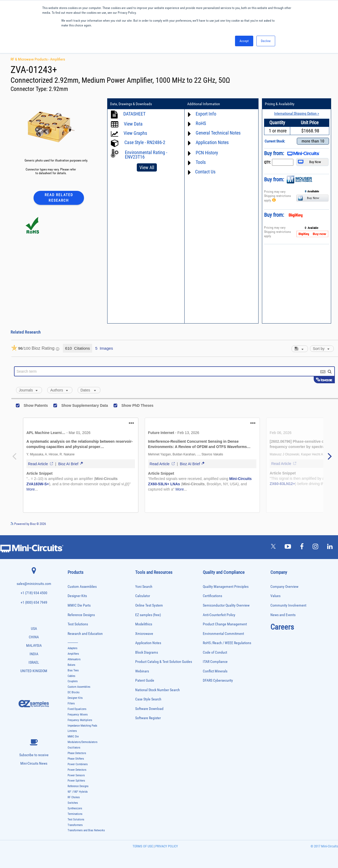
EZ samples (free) (148, 615)
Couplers (73, 681)
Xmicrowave (144, 634)
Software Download (149, 709)
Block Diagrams (147, 652)
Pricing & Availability (280, 104)
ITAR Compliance (215, 662)
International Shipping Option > (297, 113)
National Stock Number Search (158, 690)
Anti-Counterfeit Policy (219, 615)
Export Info (206, 114)
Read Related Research (59, 198)
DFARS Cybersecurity (218, 680)
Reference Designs (81, 615)
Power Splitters (76, 781)
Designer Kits (77, 596)
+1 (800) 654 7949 (34, 602)
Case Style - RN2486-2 (145, 142)
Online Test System (149, 605)
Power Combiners (78, 764)
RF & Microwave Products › (30, 59)
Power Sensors (76, 775)
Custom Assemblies (82, 587)
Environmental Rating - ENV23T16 (146, 155)
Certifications (212, 596)
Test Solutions (78, 624)
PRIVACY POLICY (166, 846)
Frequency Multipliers (80, 720)
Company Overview (284, 587)
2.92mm (58, 89)
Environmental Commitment (223, 634)
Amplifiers (58, 59)
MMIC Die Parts (79, 605)
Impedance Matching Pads (82, 726)
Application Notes (212, 142)
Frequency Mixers (78, 715)
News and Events (283, 615)
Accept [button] (244, 41)
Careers (282, 627)
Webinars (142, 671)
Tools (201, 162)
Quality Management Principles (226, 587)
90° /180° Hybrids (78, 792)
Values (275, 596)
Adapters (72, 648)
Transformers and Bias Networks (86, 830)
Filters (71, 703)
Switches (73, 803)
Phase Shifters (76, 759)
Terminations (75, 814)
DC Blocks (74, 692)
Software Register (148, 718)
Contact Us (205, 172)
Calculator (143, 596)
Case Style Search (148, 699)
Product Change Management (225, 624)
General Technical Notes (218, 133)
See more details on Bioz (322, 524)
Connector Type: (30, 89)
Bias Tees (73, 670)
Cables (71, 676)
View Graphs (135, 133)
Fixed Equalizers (77, 709)
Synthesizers (75, 808)
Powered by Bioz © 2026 (28, 524)
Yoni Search (144, 587)
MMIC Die (73, 737)
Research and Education (85, 634)
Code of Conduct (215, 652)
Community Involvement (288, 605)
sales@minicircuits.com (34, 584)
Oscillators (74, 748)
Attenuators (74, 659)
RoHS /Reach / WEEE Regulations (227, 643)
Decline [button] (266, 41)
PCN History (207, 153)
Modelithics (144, 624)
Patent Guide (145, 680)
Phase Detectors (77, 753)
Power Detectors (77, 770)
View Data (133, 124)
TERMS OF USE (143, 846)
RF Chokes (74, 797)
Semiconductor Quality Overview (226, 605)
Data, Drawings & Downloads (131, 104)
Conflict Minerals (215, 671)
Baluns (71, 665)
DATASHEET (134, 114)
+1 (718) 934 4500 (34, 593)
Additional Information (204, 104)
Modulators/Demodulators (83, 742)
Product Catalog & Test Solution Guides (164, 662)
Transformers (75, 825)
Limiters (72, 731)
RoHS (201, 123)
